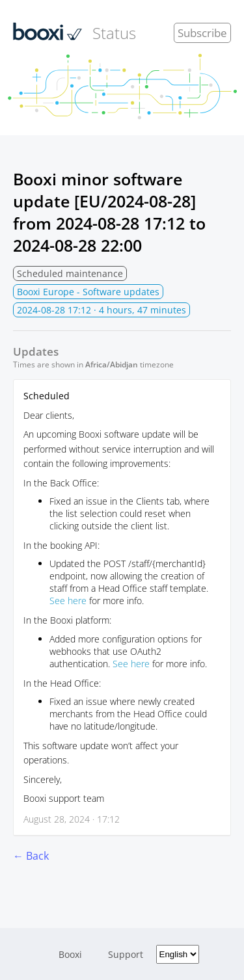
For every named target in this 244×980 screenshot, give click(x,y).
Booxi (70, 954)
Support (126, 954)
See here (68, 601)
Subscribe (202, 33)
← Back (31, 856)
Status (75, 33)
